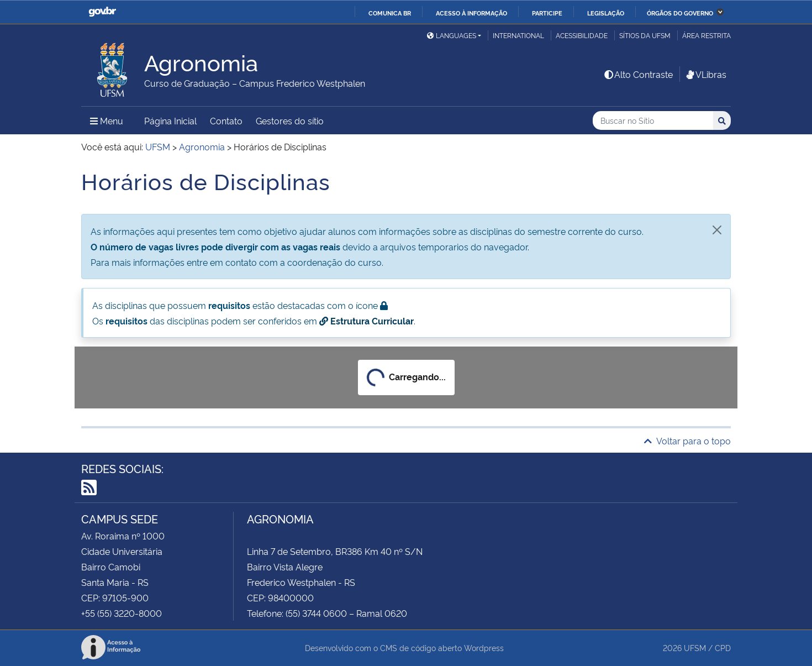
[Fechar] (717, 230)
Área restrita (706, 35)
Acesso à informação (471, 13)
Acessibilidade (582, 35)
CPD (723, 647)
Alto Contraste (638, 74)
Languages (452, 35)
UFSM (695, 647)
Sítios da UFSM (645, 35)
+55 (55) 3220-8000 (122, 613)
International (518, 35)
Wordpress (484, 647)
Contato (226, 120)
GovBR (102, 12)
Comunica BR (390, 13)
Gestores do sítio (290, 120)
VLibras (705, 74)
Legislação (606, 13)
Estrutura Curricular (367, 321)
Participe (547, 13)
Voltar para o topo (687, 440)
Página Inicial (170, 120)
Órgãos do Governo (680, 13)
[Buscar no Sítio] (653, 121)
